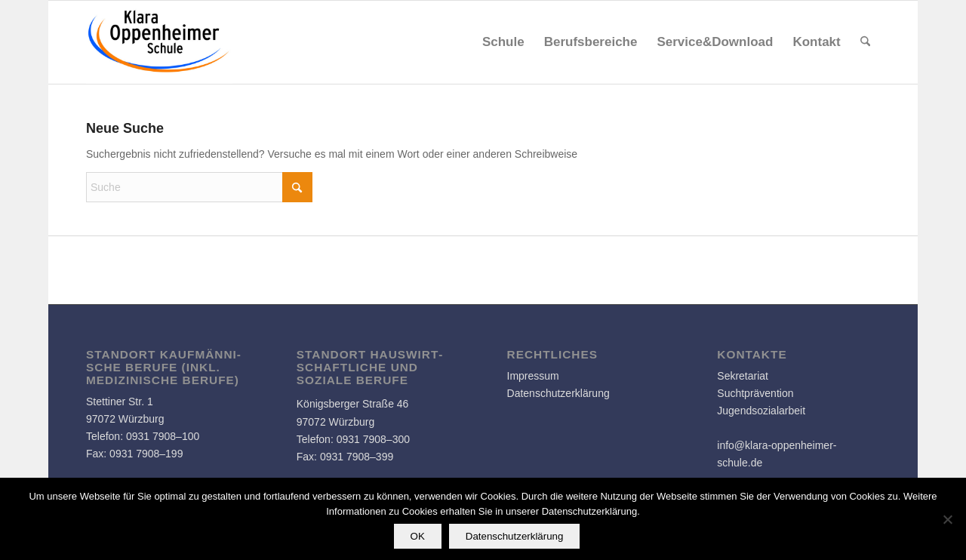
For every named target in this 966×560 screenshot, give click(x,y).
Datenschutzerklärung (558, 393)
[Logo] (159, 42)
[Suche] (865, 42)
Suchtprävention (755, 393)
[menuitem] (503, 42)
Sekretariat (743, 376)
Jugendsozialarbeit (761, 411)
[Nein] (947, 519)
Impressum (533, 376)
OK (418, 536)
